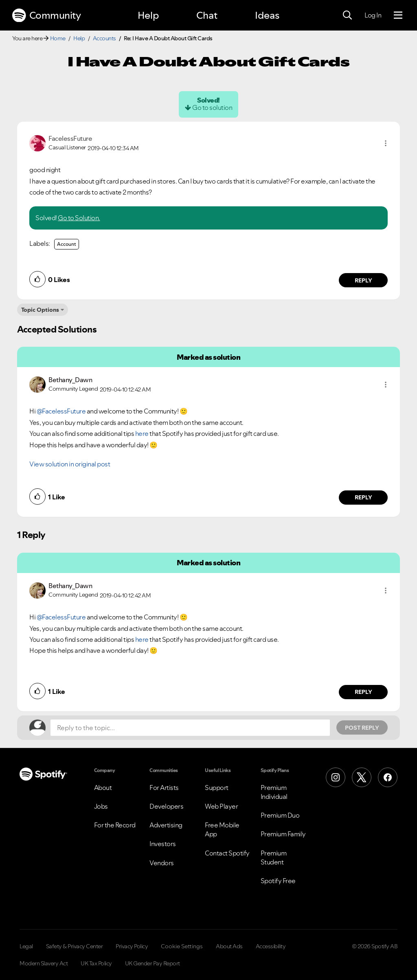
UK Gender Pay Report (153, 963)
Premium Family (283, 834)
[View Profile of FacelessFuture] (70, 138)
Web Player (221, 806)
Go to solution (212, 107)
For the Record (115, 825)
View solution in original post (70, 464)
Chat (207, 15)
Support (217, 787)
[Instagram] (336, 777)
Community (46, 15)
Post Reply (362, 728)
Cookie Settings (182, 946)
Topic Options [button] (40, 310)
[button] (386, 143)
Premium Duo (280, 815)
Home (58, 38)
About (103, 787)
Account (67, 244)
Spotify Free (278, 881)
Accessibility (271, 946)
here (142, 433)
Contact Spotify (227, 853)
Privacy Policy (132, 946)
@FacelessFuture (61, 411)
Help (148, 15)
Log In (373, 15)
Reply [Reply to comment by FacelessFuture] (363, 280)
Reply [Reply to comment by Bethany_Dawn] (363, 497)
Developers (166, 806)
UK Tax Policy (96, 963)
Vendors (162, 863)
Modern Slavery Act (44, 963)
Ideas (267, 15)
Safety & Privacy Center (75, 946)
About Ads (229, 946)
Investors (163, 844)
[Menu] (398, 15)
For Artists (164, 787)
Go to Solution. (79, 218)
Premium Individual (274, 792)
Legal (26, 946)
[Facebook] (388, 777)
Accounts (104, 38)
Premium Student (274, 857)
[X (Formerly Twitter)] (362, 777)
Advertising (166, 825)
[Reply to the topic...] (190, 728)
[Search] (347, 15)
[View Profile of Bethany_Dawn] (70, 380)
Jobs (101, 806)
